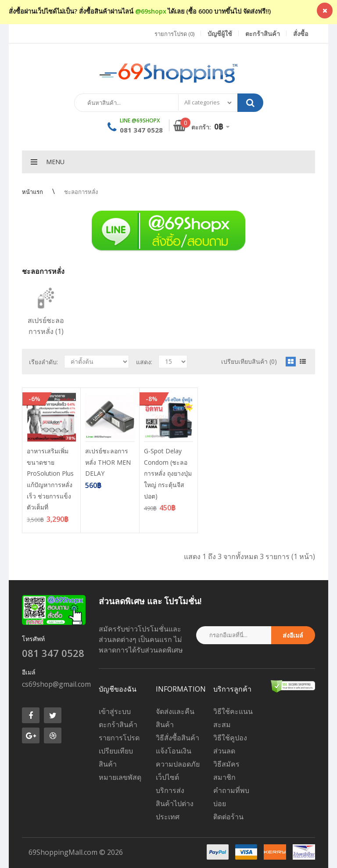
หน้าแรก (32, 192)
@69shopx (151, 11)
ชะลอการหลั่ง (81, 192)
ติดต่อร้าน (228, 817)
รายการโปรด (119, 738)
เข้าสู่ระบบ (115, 711)
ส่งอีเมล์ (293, 635)
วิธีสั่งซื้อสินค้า (177, 738)
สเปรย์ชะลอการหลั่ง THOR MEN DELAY (108, 462)
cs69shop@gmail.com (56, 684)
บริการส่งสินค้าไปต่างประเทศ (175, 803)
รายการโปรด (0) (174, 34)
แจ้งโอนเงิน (174, 751)
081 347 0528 (141, 130)
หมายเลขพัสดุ (120, 777)
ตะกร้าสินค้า (118, 725)
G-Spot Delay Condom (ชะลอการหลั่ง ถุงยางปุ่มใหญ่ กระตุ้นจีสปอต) (168, 473)
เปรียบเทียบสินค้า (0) (249, 361)
